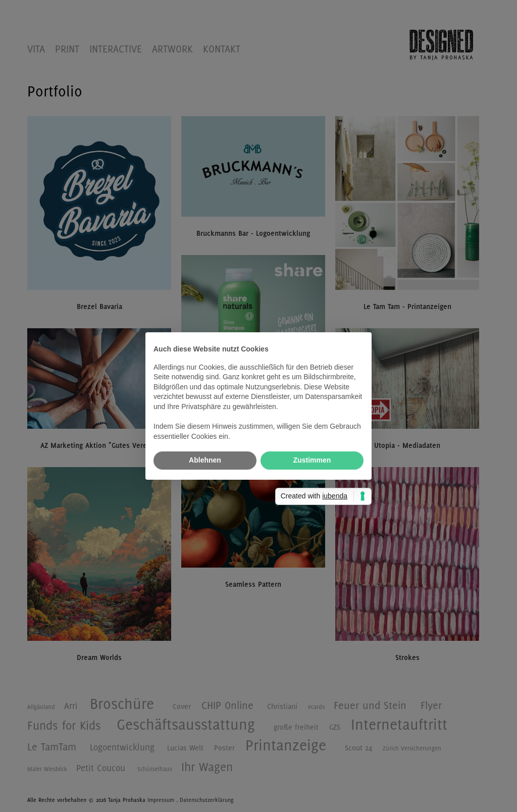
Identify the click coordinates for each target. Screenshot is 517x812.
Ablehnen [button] (205, 460)
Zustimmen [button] (312, 460)
